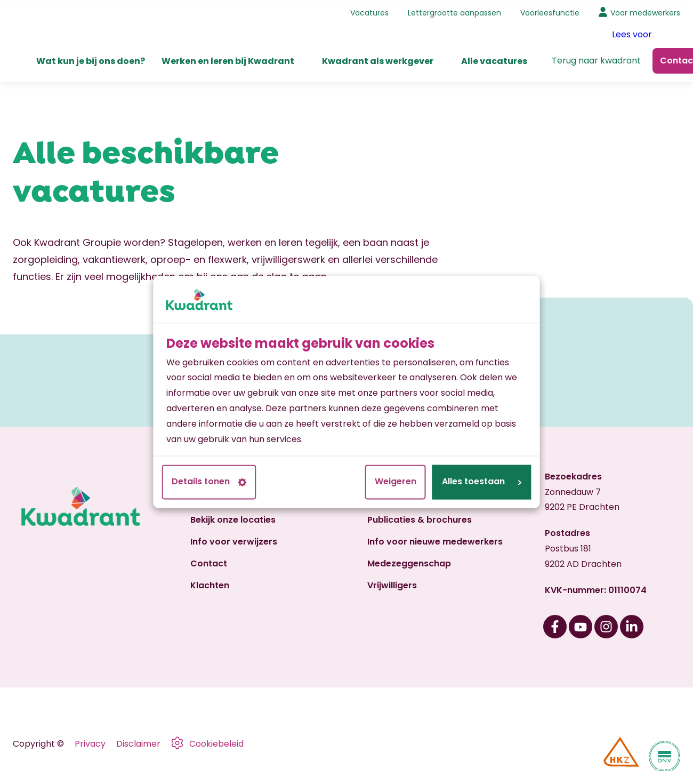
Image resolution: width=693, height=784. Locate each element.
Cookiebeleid (216, 744)
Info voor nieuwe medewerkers (435, 542)
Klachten (210, 585)
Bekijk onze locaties (233, 520)
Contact (209, 563)
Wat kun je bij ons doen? (91, 61)
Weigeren (396, 482)
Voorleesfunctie (550, 12)
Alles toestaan (482, 482)
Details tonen (209, 482)
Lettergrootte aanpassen (454, 12)
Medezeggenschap (409, 563)
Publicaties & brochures (420, 520)
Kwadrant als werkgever (378, 61)
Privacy (90, 744)
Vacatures (369, 12)
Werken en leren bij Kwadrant (228, 61)
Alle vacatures (494, 61)
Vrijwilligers (392, 585)
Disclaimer (138, 744)
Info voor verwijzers (234, 542)
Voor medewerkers (645, 12)
